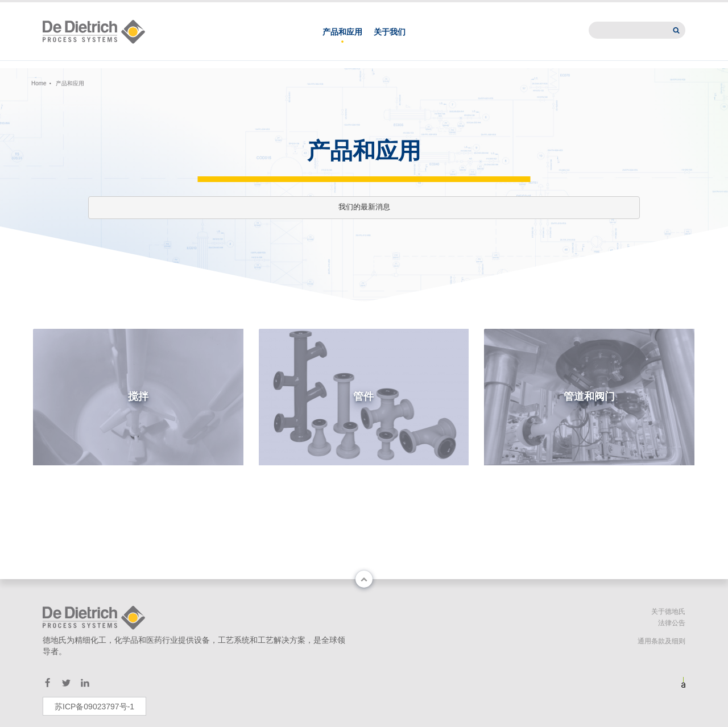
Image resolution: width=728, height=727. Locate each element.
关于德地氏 (668, 612)
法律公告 (672, 623)
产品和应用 (342, 44)
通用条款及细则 (661, 641)
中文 (137, 9)
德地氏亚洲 (498, 9)
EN (162, 9)
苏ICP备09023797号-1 (94, 707)
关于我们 (390, 44)
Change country (75, 9)
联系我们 (442, 9)
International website (634, 9)
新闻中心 (554, 9)
